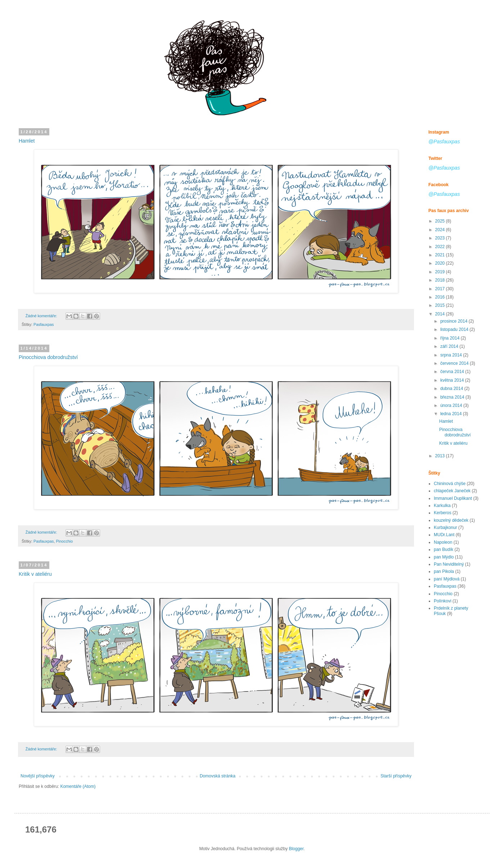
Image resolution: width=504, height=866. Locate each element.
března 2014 (453, 397)
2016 (441, 297)
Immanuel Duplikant (453, 498)
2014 (441, 314)
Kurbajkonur (445, 528)
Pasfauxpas (44, 324)
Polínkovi (443, 601)
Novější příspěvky (38, 776)
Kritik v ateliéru (35, 574)
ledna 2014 (452, 414)
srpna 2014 (452, 355)
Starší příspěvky (396, 776)
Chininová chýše (450, 484)
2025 (441, 221)
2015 (441, 305)
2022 (441, 247)
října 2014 (451, 338)
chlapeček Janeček (452, 491)
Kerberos (443, 513)
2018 (441, 280)
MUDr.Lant (444, 535)
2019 (441, 272)
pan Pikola (444, 571)
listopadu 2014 (455, 329)
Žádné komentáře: (42, 316)
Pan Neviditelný (449, 564)
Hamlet (27, 141)
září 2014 (450, 346)
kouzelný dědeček (451, 520)
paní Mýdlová (447, 579)
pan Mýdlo (444, 557)
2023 (441, 238)
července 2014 (455, 363)
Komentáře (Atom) (78, 786)
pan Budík (444, 549)
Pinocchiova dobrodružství (48, 357)
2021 (441, 255)
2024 (441, 230)
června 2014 (453, 372)
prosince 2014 (454, 321)
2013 (441, 456)
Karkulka (442, 506)
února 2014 (452, 405)
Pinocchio (64, 541)
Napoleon (443, 542)
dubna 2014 (452, 389)
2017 (441, 289)
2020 (441, 263)
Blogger (296, 849)
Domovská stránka (218, 776)
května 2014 (453, 380)
